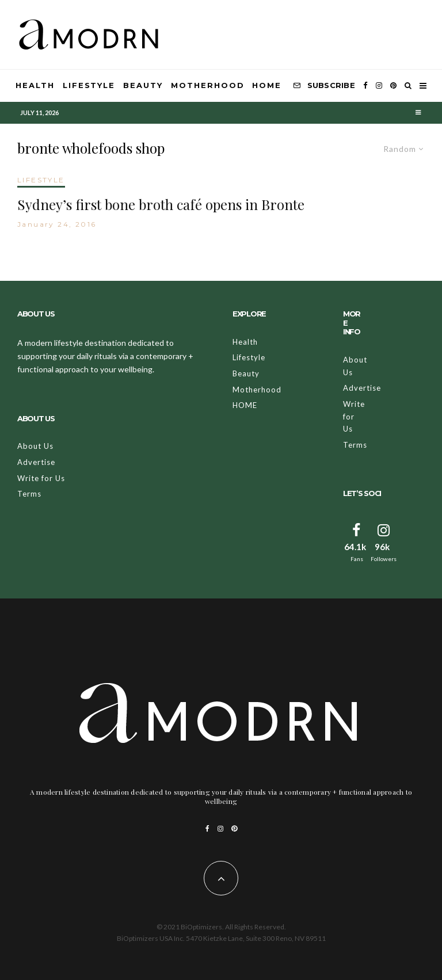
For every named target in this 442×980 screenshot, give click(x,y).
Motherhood (208, 85)
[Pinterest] (393, 86)
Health (35, 85)
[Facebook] (365, 86)
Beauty (143, 85)
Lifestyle (89, 85)
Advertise (36, 462)
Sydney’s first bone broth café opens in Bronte (161, 205)
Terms (29, 494)
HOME (267, 85)
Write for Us (41, 478)
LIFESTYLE (41, 180)
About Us (35, 446)
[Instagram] (379, 86)
